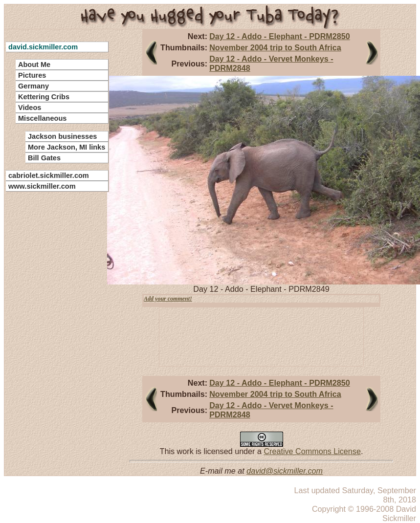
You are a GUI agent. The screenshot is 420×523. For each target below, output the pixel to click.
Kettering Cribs (44, 97)
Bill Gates (44, 158)
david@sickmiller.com (285, 471)
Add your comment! (168, 299)
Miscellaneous (42, 118)
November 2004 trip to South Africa (275, 47)
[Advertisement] (51, 342)
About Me (34, 65)
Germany (33, 86)
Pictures (32, 75)
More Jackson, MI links (66, 147)
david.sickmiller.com (43, 47)
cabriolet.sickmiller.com (49, 175)
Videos (30, 108)
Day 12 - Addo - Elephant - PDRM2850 (280, 36)
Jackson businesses (62, 136)
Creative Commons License (312, 451)
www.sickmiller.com (42, 186)
